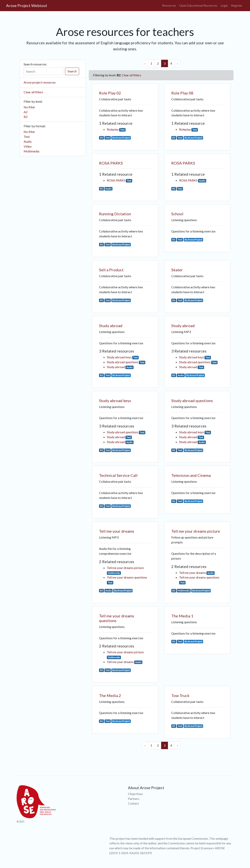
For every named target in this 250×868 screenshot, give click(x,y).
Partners (134, 799)
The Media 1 (182, 616)
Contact (133, 803)
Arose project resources (40, 82)
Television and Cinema (191, 475)
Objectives (135, 794)
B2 (26, 117)
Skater (177, 270)
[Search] (44, 71)
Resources (169, 5)
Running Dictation (115, 214)
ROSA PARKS (111, 163)
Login (224, 5)
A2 (26, 112)
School (177, 214)
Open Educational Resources (198, 5)
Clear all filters (33, 92)
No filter (29, 107)
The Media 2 (110, 695)
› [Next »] (177, 63)
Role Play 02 (110, 93)
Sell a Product (111, 270)
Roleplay (113, 129)
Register (237, 5)
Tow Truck (180, 695)
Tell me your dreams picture (125, 568)
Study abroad (111, 326)
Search (72, 71)
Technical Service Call (118, 475)
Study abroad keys (119, 357)
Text (27, 137)
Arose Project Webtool (27, 5)
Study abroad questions (123, 362)
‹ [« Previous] (145, 63)
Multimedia (31, 151)
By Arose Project (121, 138)
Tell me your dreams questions (127, 577)
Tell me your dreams (117, 531)
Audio (28, 141)
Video (28, 146)
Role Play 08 (182, 93)
